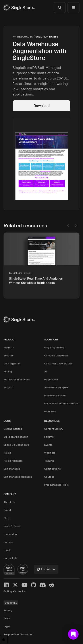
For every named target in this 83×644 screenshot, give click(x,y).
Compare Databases (56, 355)
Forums (49, 437)
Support (9, 387)
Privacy (8, 610)
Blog (6, 518)
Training (49, 461)
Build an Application (16, 437)
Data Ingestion (12, 363)
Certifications (52, 469)
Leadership (10, 534)
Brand (7, 510)
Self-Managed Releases (18, 477)
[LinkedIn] (6, 585)
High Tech (50, 411)
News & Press (12, 526)
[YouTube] (24, 585)
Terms (7, 618)
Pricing (8, 371)
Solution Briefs (47, 37)
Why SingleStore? (55, 347)
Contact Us (10, 558)
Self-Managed (12, 469)
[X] (15, 585)
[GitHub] (34, 585)
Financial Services (55, 395)
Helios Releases (13, 461)
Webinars (50, 453)
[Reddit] (52, 585)
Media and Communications (61, 403)
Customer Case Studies (59, 363)
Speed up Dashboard (16, 445)
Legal (7, 550)
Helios (7, 453)
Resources (25, 37)
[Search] (60, 8)
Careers (8, 542)
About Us (9, 502)
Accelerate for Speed (57, 387)
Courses (49, 477)
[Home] (19, 8)
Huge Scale (51, 379)
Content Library (54, 429)
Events (48, 445)
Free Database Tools (57, 485)
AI (45, 371)
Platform (9, 347)
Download (42, 106)
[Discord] (43, 585)
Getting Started (13, 429)
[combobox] (46, 569)
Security (9, 355)
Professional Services (17, 379)
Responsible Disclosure (18, 634)
